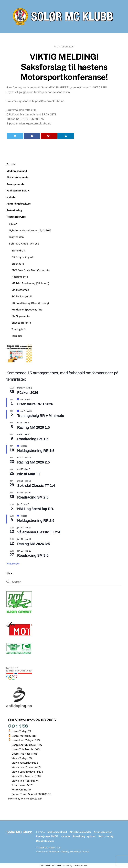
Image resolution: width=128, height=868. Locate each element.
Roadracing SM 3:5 (33, 555)
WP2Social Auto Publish (51, 866)
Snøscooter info (21, 323)
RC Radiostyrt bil (22, 296)
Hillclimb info (20, 277)
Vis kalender (13, 564)
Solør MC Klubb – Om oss (24, 244)
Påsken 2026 (28, 393)
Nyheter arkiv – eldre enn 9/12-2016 (30, 230)
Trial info (17, 336)
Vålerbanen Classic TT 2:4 (39, 532)
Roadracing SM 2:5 (33, 497)
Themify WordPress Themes (75, 852)
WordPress (54, 852)
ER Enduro (18, 264)
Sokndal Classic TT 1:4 (36, 486)
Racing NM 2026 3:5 (34, 544)
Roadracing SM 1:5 (33, 439)
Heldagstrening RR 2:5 (36, 521)
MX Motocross (20, 290)
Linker (13, 224)
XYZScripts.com (81, 866)
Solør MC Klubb (47, 848)
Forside (11, 164)
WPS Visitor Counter (31, 799)
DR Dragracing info (23, 257)
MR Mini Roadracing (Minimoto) (30, 283)
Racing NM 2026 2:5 (34, 462)
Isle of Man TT (29, 474)
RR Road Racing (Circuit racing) (30, 303)
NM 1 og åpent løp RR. (36, 509)
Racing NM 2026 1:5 (34, 427)
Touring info (19, 329)
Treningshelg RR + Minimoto (41, 416)
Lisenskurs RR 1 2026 (35, 404)
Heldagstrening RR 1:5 (36, 451)
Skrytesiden (16, 237)
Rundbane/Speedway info (27, 310)
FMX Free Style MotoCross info (31, 270)
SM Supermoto (21, 316)
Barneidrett (18, 251)
